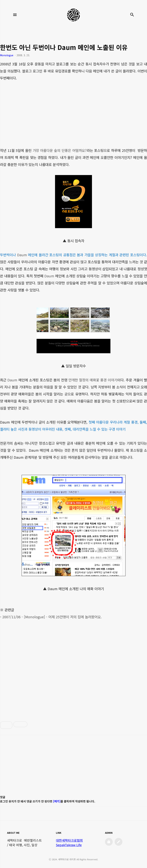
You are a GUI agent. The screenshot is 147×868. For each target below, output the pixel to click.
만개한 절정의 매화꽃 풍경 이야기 (93, 380)
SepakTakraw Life (69, 845)
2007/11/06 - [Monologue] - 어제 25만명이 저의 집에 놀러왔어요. (52, 617)
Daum (22, 255)
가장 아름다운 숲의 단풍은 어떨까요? (60, 150)
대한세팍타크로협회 (69, 840)
